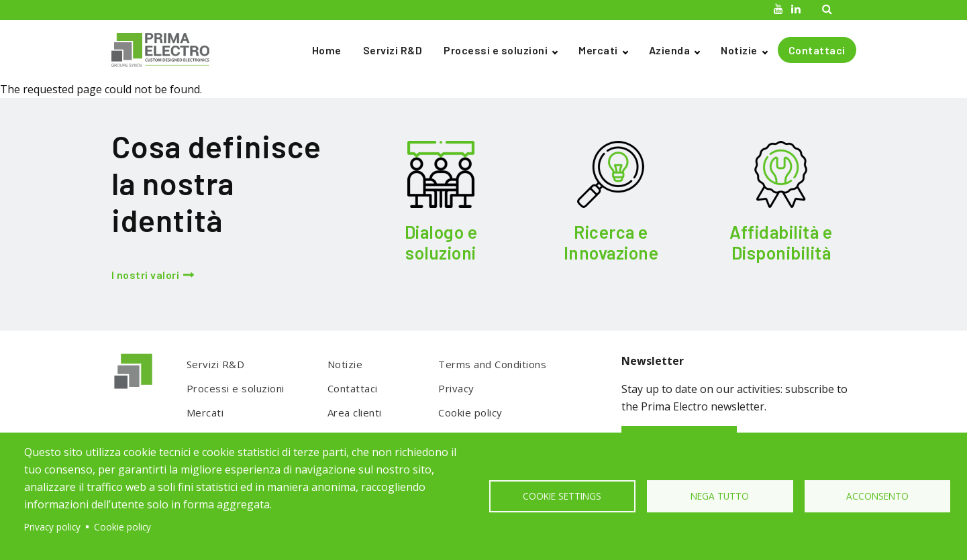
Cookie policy (470, 412)
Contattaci (817, 50)
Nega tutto (720, 496)
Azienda (670, 50)
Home (327, 50)
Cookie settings (562, 496)
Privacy (456, 388)
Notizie (739, 50)
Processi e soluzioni (496, 50)
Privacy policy (52, 527)
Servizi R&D (393, 50)
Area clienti (355, 412)
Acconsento (877, 496)
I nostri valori (146, 275)
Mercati (598, 50)
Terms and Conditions (492, 364)
